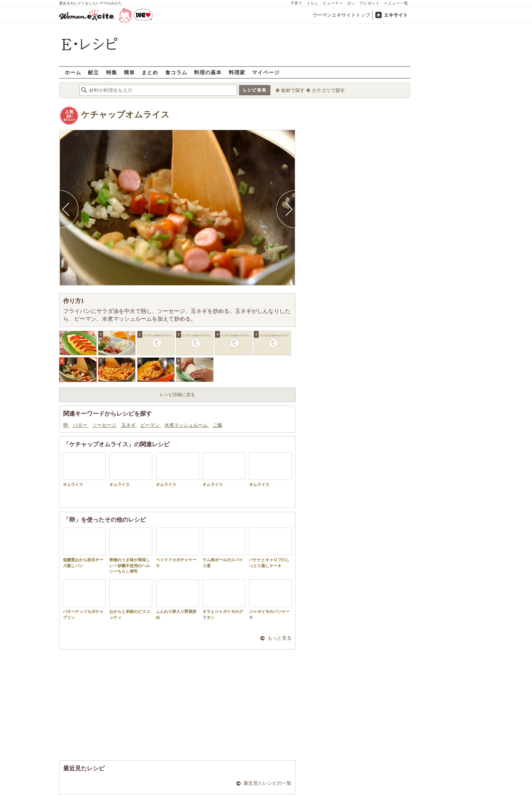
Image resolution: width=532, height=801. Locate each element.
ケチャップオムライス (125, 115)
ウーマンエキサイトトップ (341, 15)
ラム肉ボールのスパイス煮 (224, 548)
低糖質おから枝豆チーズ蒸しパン (84, 548)
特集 (112, 72)
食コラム (176, 72)
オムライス (84, 469)
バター (81, 425)
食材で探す (293, 90)
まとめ (150, 72)
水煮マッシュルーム (187, 425)
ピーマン (151, 425)
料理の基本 (208, 72)
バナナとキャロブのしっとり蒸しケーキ (270, 548)
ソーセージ (105, 425)
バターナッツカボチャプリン (84, 599)
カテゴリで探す (328, 90)
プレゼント (370, 3)
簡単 (129, 72)
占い (351, 3)
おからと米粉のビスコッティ (131, 599)
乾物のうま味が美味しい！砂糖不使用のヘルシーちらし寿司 (131, 551)
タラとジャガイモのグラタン (224, 599)
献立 (93, 72)
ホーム (73, 72)
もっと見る (279, 638)
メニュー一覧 (396, 3)
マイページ (266, 72)
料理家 (237, 72)
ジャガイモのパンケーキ (270, 599)
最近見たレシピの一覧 (267, 783)
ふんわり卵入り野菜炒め (177, 599)
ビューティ (333, 3)
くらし (313, 3)
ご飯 (218, 425)
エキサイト (396, 15)
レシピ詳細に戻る (177, 395)
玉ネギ (129, 425)
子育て (296, 3)
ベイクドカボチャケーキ (177, 548)
